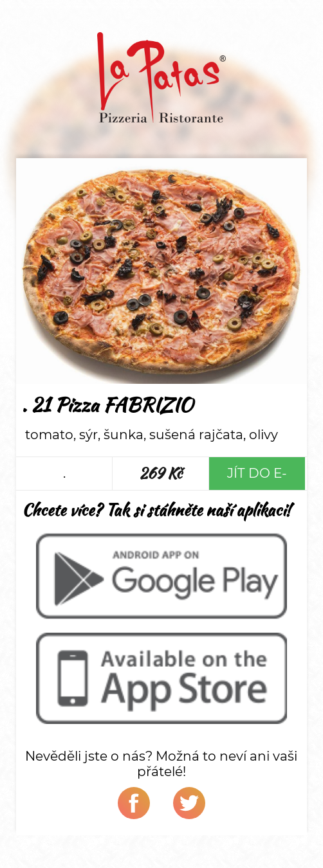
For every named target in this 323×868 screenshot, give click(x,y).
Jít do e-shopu (257, 477)
